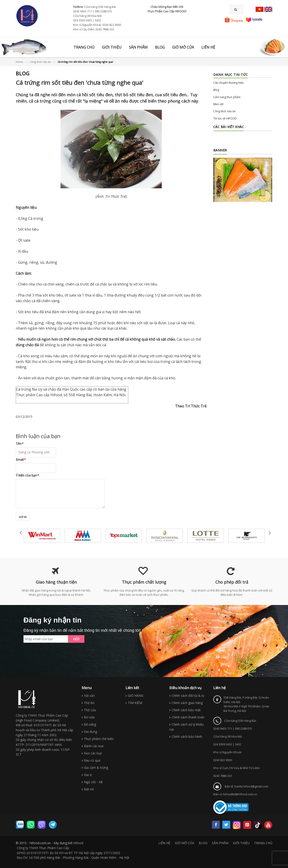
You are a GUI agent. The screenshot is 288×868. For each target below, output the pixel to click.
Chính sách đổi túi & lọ (188, 696)
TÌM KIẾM (135, 703)
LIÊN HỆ (164, 843)
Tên (19, 444)
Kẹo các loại (93, 753)
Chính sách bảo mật (186, 710)
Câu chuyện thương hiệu (228, 83)
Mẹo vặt (218, 104)
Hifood (78, 843)
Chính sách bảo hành (187, 736)
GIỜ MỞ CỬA (184, 843)
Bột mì (89, 789)
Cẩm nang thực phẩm (227, 97)
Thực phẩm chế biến (99, 739)
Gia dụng (90, 732)
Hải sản (89, 696)
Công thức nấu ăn (40, 62)
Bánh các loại (94, 746)
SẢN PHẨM (220, 843)
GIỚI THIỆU (241, 843)
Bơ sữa (89, 717)
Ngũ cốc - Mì (93, 782)
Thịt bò (89, 703)
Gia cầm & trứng (96, 768)
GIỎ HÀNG (136, 696)
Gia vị (88, 775)
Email (21, 460)
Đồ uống (90, 724)
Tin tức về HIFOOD (225, 118)
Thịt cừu (90, 710)
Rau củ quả (92, 760)
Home (19, 62)
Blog (216, 90)
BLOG (203, 843)
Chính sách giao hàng (187, 703)
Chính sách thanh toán (188, 717)
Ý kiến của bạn (27, 475)
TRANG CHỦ (263, 843)
